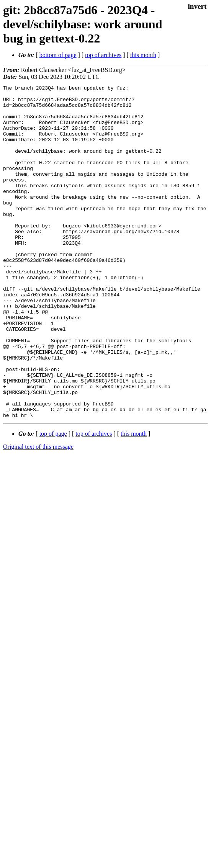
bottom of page (58, 55)
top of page (53, 500)
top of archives (103, 55)
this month (143, 55)
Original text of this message (38, 513)
